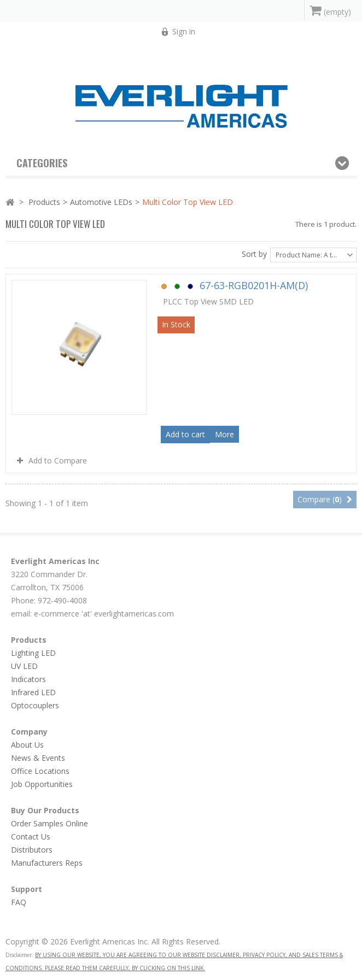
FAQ (19, 902)
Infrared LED (33, 692)
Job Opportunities (42, 784)
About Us (27, 745)
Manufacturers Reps (47, 863)
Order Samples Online (49, 823)
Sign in (184, 31)
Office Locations (40, 771)
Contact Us (31, 837)
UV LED (24, 666)
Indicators (28, 679)
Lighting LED (33, 653)
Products (44, 202)
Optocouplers (35, 705)
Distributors (32, 850)
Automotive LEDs (101, 202)
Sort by (254, 254)
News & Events (38, 758)
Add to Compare (58, 460)
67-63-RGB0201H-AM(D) (235, 285)
